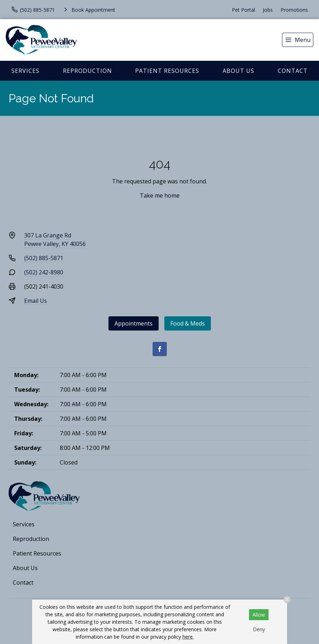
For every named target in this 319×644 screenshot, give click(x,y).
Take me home (160, 195)
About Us (238, 71)
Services (25, 71)
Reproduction (87, 71)
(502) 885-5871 (44, 258)
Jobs (268, 10)
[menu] (298, 40)
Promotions (294, 10)
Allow (259, 615)
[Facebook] (160, 349)
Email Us (36, 301)
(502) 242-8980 (44, 272)
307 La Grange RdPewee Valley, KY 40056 (55, 240)
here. (188, 637)
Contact (293, 71)
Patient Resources (167, 71)
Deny (259, 629)
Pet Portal (243, 10)
